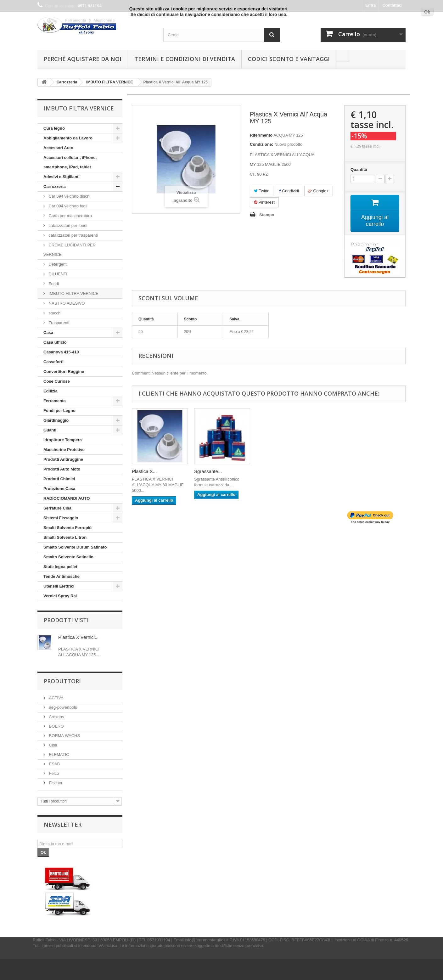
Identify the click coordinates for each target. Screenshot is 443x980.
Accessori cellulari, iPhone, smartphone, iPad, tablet (70, 162)
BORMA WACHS (64, 736)
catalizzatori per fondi (67, 225)
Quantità (359, 169)
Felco (53, 773)
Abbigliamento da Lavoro (68, 138)
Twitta (262, 191)
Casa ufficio (55, 342)
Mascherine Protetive (64, 450)
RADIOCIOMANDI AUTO (67, 498)
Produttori (62, 681)
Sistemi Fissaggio (61, 518)
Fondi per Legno (59, 411)
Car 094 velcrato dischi (69, 196)
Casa (48, 332)
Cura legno (54, 128)
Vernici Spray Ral (60, 596)
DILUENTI (57, 274)
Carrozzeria (55, 186)
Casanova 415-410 (61, 352)
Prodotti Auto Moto (62, 469)
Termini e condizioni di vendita (185, 59)
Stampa (267, 215)
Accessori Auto (58, 148)
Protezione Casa (59, 489)
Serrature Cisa (57, 508)
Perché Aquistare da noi (83, 59)
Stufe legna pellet (60, 567)
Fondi (53, 284)
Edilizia (50, 391)
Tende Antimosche (62, 576)
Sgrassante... (208, 472)
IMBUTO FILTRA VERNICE (73, 293)
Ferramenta (55, 401)
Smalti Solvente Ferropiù (67, 528)
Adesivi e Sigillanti (62, 177)
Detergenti (58, 264)
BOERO (56, 726)
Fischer (55, 783)
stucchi (54, 313)
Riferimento (261, 135)
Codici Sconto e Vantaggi (289, 59)
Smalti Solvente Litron (65, 537)
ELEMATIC (59, 755)
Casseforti (53, 362)
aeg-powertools (62, 707)
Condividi (289, 191)
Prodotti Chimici (59, 479)
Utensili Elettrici (59, 586)
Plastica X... (144, 472)
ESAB (54, 764)
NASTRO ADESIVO (66, 303)
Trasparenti (58, 323)
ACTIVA (56, 698)
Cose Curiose (57, 381)
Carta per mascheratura (70, 216)
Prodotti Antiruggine (63, 459)
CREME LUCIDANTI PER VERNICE (70, 250)
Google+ (319, 191)
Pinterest (264, 202)
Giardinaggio (56, 420)
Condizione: (261, 144)
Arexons (56, 717)
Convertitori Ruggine (64, 372)
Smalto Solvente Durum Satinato (75, 547)
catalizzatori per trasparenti (73, 235)
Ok (427, 12)
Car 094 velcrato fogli (67, 206)
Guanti (50, 430)
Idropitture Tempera (63, 440)
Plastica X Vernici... (78, 637)
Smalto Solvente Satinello (68, 557)
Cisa (53, 745)
